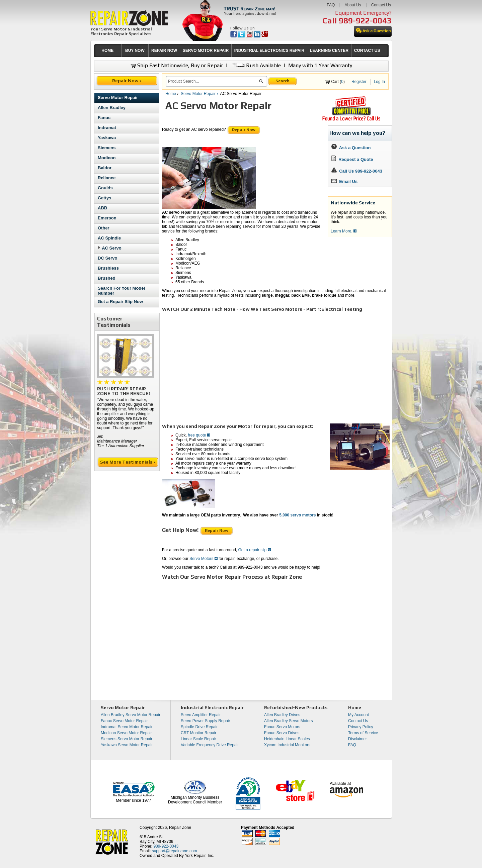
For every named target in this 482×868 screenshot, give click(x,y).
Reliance (107, 178)
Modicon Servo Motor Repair (126, 733)
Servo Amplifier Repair (201, 715)
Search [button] (283, 81)
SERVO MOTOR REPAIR (206, 51)
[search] (212, 81)
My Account (358, 715)
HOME (107, 51)
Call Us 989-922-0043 (361, 171)
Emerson (107, 218)
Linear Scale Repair (198, 739)
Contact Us (381, 5)
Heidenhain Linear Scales (287, 739)
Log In (379, 82)
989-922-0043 (365, 21)
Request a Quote (352, 159)
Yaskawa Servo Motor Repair (127, 745)
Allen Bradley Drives (282, 715)
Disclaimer (357, 739)
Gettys (104, 198)
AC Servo (112, 248)
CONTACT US (367, 51)
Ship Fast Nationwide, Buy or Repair (177, 65)
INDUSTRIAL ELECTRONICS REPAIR (269, 51)
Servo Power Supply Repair (205, 721)
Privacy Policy (361, 727)
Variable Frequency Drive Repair (210, 745)
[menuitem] (108, 51)
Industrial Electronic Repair (212, 707)
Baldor (105, 168)
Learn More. (344, 231)
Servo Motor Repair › (200, 94)
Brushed (107, 278)
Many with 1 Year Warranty (320, 65)
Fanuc (104, 118)
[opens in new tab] (234, 36)
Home (171, 94)
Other (104, 228)
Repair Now (244, 130)
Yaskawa (107, 138)
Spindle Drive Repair (199, 727)
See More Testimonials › (128, 462)
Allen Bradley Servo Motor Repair (131, 715)
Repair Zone (180, 828)
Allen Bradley (112, 108)
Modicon (107, 158)
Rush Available (256, 65)
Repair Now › (127, 81)
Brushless (108, 268)
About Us (353, 5)
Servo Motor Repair (118, 98)
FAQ (331, 5)
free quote (199, 435)
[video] (256, 364)
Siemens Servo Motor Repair (127, 739)
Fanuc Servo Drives (282, 733)
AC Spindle (109, 238)
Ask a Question (351, 148)
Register (359, 82)
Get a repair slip (254, 550)
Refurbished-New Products (296, 707)
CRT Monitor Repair (198, 733)
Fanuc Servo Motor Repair (124, 721)
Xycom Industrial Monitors (287, 745)
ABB (102, 208)
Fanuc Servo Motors (282, 727)
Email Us (344, 181)
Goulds (105, 188)
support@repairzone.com (175, 851)
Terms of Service (363, 733)
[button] (261, 82)
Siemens (107, 148)
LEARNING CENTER (329, 51)
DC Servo (108, 258)
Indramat (107, 128)
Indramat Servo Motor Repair (127, 727)
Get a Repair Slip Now (120, 302)
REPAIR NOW (164, 51)
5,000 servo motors (297, 515)
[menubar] (238, 51)
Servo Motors (204, 559)
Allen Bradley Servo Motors (288, 721)
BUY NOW (135, 51)
